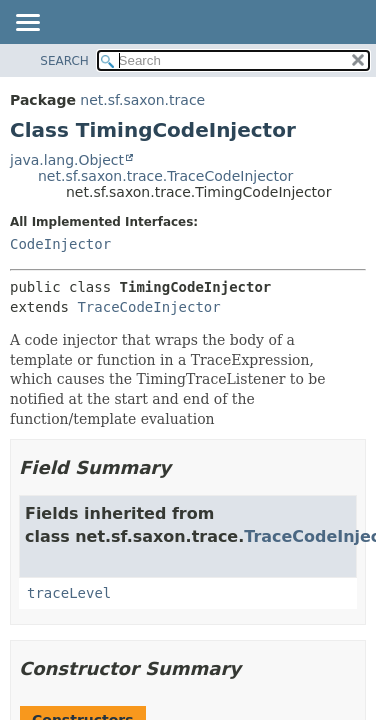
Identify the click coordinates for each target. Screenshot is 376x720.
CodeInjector (60, 244)
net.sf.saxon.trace (142, 100)
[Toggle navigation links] (27, 24)
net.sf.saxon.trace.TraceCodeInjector (165, 176)
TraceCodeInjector (148, 307)
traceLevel (69, 593)
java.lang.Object (67, 160)
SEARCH (64, 61)
